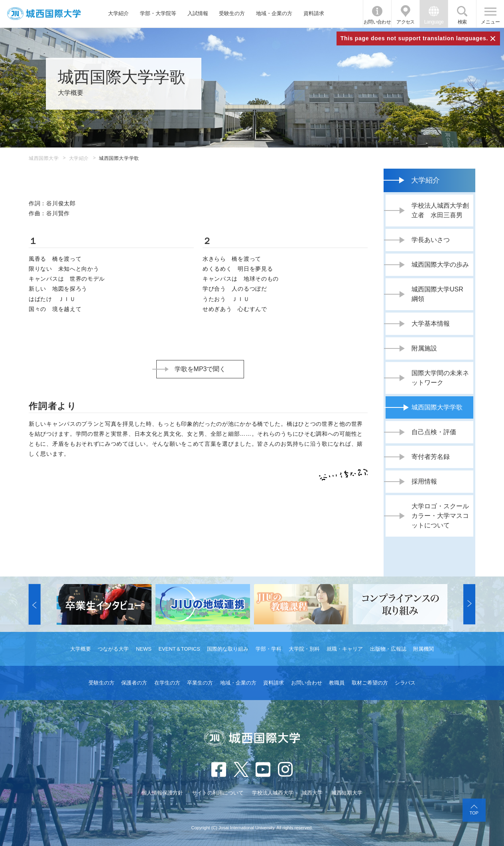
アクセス (406, 22)
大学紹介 (118, 13)
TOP (474, 813)
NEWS (144, 649)
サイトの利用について (218, 793)
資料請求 (314, 13)
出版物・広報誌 (388, 649)
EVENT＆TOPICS (179, 649)
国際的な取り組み (228, 649)
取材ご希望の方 (370, 683)
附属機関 (423, 649)
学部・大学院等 (158, 13)
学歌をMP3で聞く (200, 369)
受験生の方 (232, 13)
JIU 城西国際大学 (44, 14)
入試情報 (198, 13)
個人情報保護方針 (162, 793)
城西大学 (312, 793)
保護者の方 (134, 683)
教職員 (337, 683)
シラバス (405, 683)
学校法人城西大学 (273, 793)
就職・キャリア (345, 649)
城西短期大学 (347, 793)
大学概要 (81, 649)
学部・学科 (269, 649)
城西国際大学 (44, 158)
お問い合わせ (377, 22)
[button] (35, 604)
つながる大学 (113, 649)
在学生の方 (167, 683)
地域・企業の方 (274, 13)
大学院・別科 (304, 649)
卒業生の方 (200, 683)
